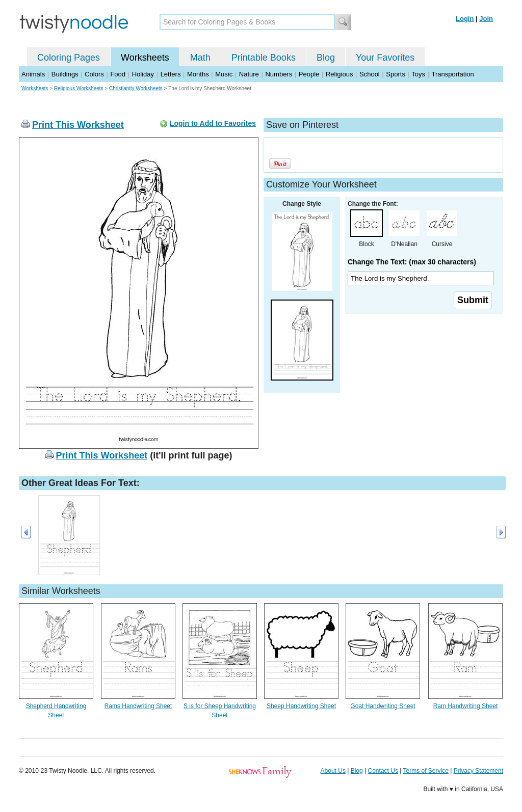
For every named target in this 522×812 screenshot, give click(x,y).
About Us (333, 771)
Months (198, 74)
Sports (396, 74)
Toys (418, 74)
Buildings (65, 74)
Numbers (279, 74)
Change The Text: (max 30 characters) (412, 262)
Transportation (452, 74)
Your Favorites (385, 58)
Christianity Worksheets (136, 88)
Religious (339, 74)
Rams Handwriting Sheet (138, 706)
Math (200, 58)
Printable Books (264, 58)
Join (486, 19)
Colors (94, 74)
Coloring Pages (69, 58)
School (370, 74)
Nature (249, 74)
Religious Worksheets (79, 88)
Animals (33, 74)
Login (465, 19)
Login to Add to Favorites (213, 123)
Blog (326, 58)
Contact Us (383, 771)
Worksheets (145, 58)
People (309, 74)
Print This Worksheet (78, 125)
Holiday (143, 74)
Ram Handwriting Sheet (466, 706)
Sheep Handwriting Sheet (301, 706)
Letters (171, 74)
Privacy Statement (478, 771)
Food (118, 74)
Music (224, 74)
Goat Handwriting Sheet (383, 706)
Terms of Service (425, 771)
